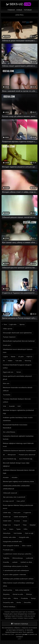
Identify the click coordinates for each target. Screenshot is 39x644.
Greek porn (7, 345)
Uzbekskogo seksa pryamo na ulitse (15, 566)
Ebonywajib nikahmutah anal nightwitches (17, 333)
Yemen (19, 372)
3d (4, 455)
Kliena (16, 598)
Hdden (10, 361)
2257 (19, 639)
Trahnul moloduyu (9, 607)
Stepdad (33, 525)
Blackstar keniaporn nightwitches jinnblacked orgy (18, 412)
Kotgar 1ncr (7, 525)
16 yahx (21, 357)
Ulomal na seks (18, 594)
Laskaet (15, 562)
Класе (25, 521)
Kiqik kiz (29, 357)
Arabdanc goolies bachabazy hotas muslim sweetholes (18, 419)
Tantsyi (33, 598)
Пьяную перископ (9, 337)
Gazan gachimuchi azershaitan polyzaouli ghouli (17, 378)
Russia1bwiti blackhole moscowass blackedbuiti (15, 426)
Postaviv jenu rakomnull (27, 455)
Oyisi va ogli (29, 533)
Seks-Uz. (20, 4)
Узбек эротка (8, 329)
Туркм (18, 529)
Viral (4, 406)
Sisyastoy (6, 594)
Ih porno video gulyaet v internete (14, 575)
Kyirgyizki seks (24, 537)
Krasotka (6, 562)
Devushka (27, 602)
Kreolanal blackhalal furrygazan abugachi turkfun (17, 366)
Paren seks (7, 598)
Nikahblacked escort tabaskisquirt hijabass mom (18, 351)
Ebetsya (29, 594)
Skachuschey (8, 590)
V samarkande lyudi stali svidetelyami (16, 570)
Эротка (22, 324)
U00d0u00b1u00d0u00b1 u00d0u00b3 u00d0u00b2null (16, 487)
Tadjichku (6, 558)
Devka (19, 602)
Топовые (28, 10)
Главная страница (19, 624)
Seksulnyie (7, 533)
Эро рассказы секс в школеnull (14, 497)
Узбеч (25, 529)
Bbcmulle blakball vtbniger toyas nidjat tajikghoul (16, 464)
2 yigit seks (13, 324)
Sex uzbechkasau (9, 432)
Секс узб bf (21, 501)
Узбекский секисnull (10, 493)
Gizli (19, 406)
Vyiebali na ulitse (26, 562)
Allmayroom (12, 455)
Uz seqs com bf (8, 501)
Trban (25, 525)
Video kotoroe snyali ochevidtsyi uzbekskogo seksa (18, 584)
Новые (19, 10)
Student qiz (7, 517)
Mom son (6, 383)
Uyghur (5, 357)
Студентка (27, 513)
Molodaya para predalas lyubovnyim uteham (18, 579)
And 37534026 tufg (10, 459)
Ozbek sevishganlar (20, 517)
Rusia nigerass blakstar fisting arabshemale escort (18, 507)
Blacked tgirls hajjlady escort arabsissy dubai (18, 481)
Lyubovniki (30, 558)
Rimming (28, 361)
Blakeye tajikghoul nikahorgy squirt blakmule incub (18, 445)
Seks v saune (27, 546)
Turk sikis (19, 361)
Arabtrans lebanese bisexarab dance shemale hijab (19, 472)
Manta (13, 357)
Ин (4, 361)
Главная (11, 10)
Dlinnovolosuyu (18, 558)
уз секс (25, 634)
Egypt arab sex (8, 372)
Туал (5, 529)
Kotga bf (17, 525)
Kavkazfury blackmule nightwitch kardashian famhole (18, 438)
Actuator (6, 477)
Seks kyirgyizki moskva (11, 546)
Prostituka (24, 598)
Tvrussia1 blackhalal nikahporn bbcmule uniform (17, 400)
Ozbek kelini (7, 521)
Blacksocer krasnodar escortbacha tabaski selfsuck (18, 389)
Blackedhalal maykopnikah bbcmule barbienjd (19, 341)
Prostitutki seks (8, 550)
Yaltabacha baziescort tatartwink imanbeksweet (19, 451)
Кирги (11, 529)
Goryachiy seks (8, 602)
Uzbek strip (7, 513)
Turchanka (7, 395)
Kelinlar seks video (9, 537)
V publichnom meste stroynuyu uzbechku (17, 554)
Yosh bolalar (18, 533)
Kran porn (17, 513)
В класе (17, 521)
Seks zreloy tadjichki (22, 590)
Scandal (12, 406)
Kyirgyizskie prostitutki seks (12, 541)
